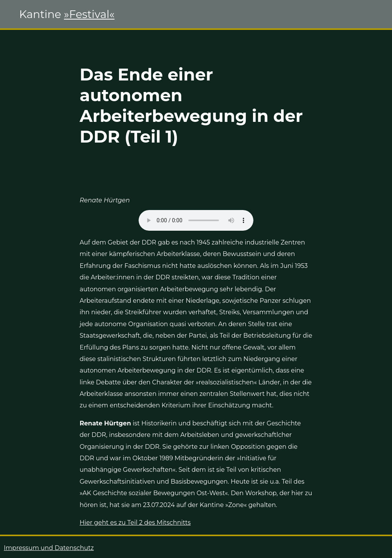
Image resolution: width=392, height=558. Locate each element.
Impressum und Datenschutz (49, 548)
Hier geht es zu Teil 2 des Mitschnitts (135, 523)
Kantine (67, 14)
